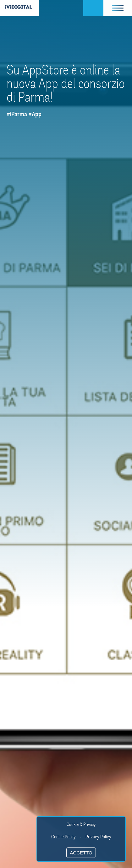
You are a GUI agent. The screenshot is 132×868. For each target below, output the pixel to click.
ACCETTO (81, 853)
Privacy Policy (98, 837)
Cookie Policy (63, 837)
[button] (118, 8)
